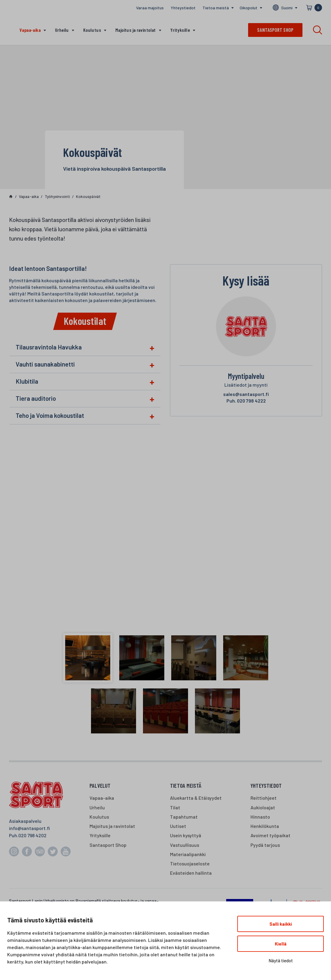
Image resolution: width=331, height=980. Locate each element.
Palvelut (100, 785)
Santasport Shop (108, 845)
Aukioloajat (263, 807)
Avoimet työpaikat (270, 835)
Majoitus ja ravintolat (136, 30)
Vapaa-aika (30, 30)
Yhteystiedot (183, 8)
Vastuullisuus (185, 845)
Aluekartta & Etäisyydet (196, 798)
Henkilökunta (265, 826)
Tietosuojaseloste (190, 863)
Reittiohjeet (264, 798)
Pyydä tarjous (265, 845)
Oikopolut (249, 8)
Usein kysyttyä (186, 835)
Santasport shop (275, 30)
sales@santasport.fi (246, 394)
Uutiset (178, 826)
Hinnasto (260, 817)
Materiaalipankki (188, 854)
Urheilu (62, 30)
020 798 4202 (32, 835)
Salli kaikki (281, 924)
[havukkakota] (165, 536)
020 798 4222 (246, 401)
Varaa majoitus (150, 8)
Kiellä (281, 944)
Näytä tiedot (281, 961)
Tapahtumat (184, 817)
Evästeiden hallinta (191, 873)
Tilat (175, 807)
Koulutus (92, 30)
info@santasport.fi (29, 828)
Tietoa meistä (216, 8)
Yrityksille (180, 30)
